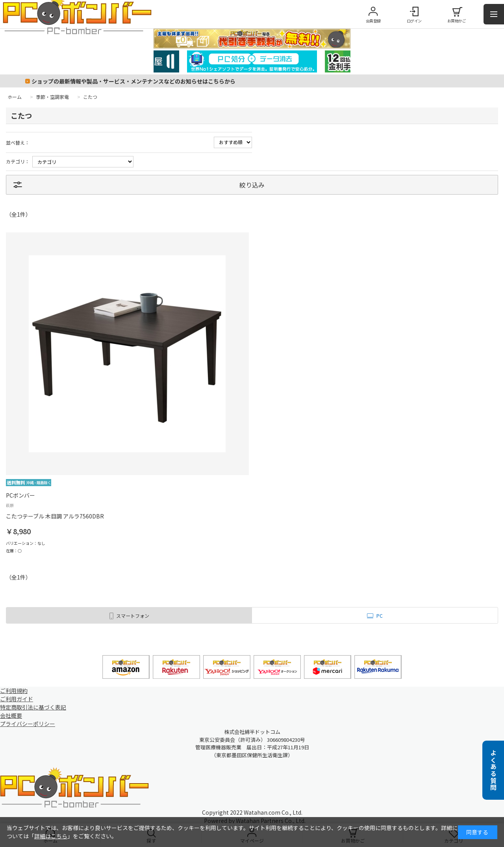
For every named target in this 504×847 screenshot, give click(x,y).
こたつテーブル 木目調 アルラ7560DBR (55, 516)
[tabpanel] (252, 61)
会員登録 (373, 21)
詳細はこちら (51, 836)
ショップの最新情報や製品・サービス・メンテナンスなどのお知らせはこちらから (133, 81)
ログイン (414, 21)
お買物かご (457, 21)
